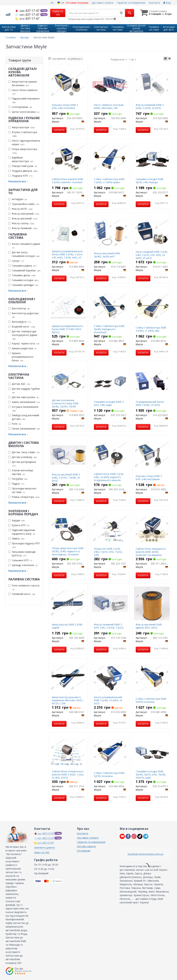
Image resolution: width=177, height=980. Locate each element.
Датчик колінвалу (23, 457)
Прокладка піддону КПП (24, 545)
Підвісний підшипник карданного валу (22, 532)
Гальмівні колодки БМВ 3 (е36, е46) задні (109, 403)
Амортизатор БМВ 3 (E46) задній (67, 626)
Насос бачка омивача (23, 92)
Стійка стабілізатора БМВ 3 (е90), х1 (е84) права (109, 181)
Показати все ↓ (18, 181)
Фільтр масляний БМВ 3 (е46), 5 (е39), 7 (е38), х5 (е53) (66, 478)
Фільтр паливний (23, 228)
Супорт (16, 261)
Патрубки (18, 479)
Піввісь (16, 539)
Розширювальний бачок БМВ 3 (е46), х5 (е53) (150, 403)
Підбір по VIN (58, 13)
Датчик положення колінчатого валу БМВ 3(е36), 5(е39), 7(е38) (65, 403)
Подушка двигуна (23, 171)
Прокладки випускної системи (22, 490)
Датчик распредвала (22, 464)
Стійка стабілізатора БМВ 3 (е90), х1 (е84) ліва (151, 329)
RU (52, 3)
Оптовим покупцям (77, 3)
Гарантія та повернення (131, 3)
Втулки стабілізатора (23, 134)
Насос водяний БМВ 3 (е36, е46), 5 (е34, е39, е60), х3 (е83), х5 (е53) (152, 255)
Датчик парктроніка (23, 397)
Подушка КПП (20, 176)
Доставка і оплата (103, 3)
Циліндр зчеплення (23, 565)
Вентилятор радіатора (23, 315)
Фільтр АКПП (20, 209)
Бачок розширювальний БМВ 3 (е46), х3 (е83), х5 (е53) (108, 700)
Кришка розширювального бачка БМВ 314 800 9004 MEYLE (67, 329)
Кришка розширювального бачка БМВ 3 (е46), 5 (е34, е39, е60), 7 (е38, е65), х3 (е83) (67, 256)
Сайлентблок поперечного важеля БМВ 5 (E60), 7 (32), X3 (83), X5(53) (68, 774)
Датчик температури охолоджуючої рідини (23, 335)
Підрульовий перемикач (24, 100)
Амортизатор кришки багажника (23, 83)
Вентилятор (19, 308)
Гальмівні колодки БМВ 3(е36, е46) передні (150, 181)
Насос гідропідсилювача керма (24, 142)
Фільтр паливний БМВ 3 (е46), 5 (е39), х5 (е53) (150, 106)
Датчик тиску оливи (24, 452)
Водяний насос (22, 327)
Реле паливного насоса (24, 587)
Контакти (154, 3)
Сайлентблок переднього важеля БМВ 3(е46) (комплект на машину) (151, 552)
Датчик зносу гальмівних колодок (24, 254)
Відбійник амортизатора (21, 159)
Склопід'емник (20, 107)
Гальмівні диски (22, 275)
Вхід (167, 3)
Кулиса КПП (19, 525)
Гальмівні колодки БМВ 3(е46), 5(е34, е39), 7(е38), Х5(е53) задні (151, 774)
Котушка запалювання (23, 409)
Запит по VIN (42, 852)
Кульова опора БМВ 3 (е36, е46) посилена (65, 106)
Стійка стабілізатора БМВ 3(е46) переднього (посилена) (109, 329)
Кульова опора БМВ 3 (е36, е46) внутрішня (149, 478)
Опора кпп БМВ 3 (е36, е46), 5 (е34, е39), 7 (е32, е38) (108, 552)
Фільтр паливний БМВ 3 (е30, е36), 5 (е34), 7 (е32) (109, 626)
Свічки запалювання (24, 429)
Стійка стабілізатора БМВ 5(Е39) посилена (151, 700)
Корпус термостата (24, 343)
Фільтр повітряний (24, 214)
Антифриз (18, 199)
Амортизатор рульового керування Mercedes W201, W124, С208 (68, 700)
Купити (59, 130)
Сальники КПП (20, 560)
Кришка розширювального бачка (21, 357)
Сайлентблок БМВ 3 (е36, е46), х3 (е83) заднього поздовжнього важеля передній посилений (109, 479)
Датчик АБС (19, 384)
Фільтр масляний (23, 218)
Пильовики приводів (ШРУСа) (22, 554)
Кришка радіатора (22, 348)
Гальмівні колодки (24, 280)
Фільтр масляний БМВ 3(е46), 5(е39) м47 (107, 255)
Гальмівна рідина (22, 266)
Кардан (17, 520)
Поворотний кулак (23, 166)
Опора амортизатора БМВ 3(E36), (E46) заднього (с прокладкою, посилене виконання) (68, 553)
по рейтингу (75, 59)
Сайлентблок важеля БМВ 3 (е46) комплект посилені (67, 181)
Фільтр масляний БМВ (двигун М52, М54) (149, 626)
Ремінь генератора (24, 497)
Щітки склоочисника (24, 112)
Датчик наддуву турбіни (24, 390)
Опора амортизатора (23, 151)
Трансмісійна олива (24, 204)
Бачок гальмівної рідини (24, 246)
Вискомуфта (20, 322)
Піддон (16, 484)
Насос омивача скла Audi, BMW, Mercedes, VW (109, 106)
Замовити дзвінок (45, 848)
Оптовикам (84, 851)
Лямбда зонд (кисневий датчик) (24, 417)
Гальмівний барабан (24, 270)
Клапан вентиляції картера (21, 472)
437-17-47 (28, 11)
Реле (15, 424)
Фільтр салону (21, 223)
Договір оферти (86, 846)
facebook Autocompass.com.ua (145, 854)
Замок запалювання (24, 402)
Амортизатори (21, 127)
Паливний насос (22, 594)
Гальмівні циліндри (23, 285)
